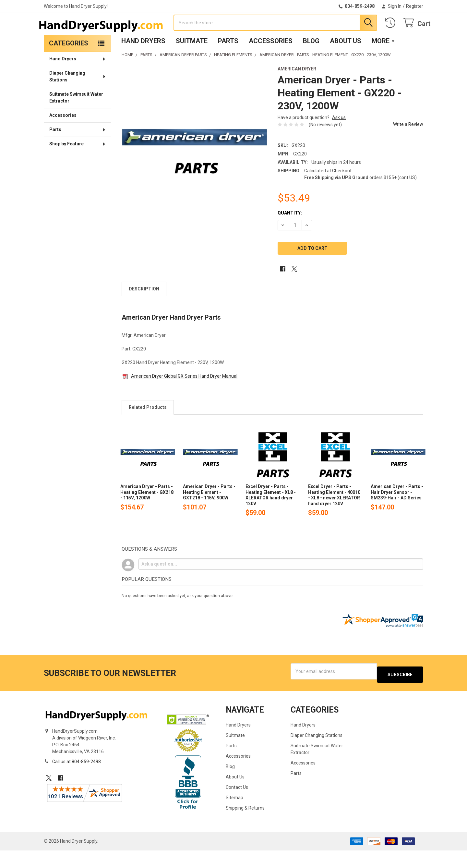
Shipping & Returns (245, 825)
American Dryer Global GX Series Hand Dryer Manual (184, 397)
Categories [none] (69, 64)
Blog (311, 62)
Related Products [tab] (148, 428)
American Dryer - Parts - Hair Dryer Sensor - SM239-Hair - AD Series (397, 513)
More (383, 62)
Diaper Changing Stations (78, 97)
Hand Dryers (143, 62)
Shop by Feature (78, 165)
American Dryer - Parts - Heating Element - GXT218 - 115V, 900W (209, 513)
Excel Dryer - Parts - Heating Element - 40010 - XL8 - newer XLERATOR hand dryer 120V (334, 516)
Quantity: (290, 234)
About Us (346, 62)
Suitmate (192, 62)
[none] (194, 160)
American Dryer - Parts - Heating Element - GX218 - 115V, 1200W (147, 513)
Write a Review (408, 145)
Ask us (339, 138)
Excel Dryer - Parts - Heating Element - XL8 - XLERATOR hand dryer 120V (271, 516)
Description (144, 310)
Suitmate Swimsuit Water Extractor (76, 118)
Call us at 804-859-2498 (77, 779)
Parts (228, 62)
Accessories (271, 62)
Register (415, 6)
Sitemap (234, 815)
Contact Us (237, 805)
